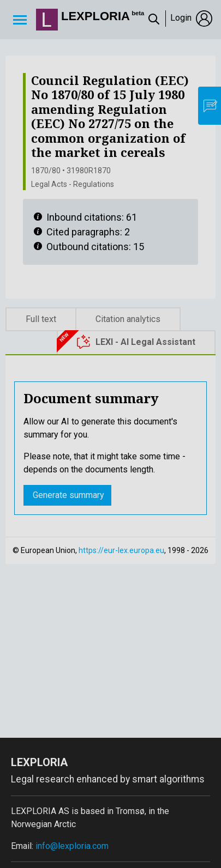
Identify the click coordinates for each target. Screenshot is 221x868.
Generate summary (67, 495)
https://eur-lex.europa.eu (121, 550)
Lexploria (95, 16)
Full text (41, 319)
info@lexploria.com (72, 846)
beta (138, 13)
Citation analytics (128, 319)
